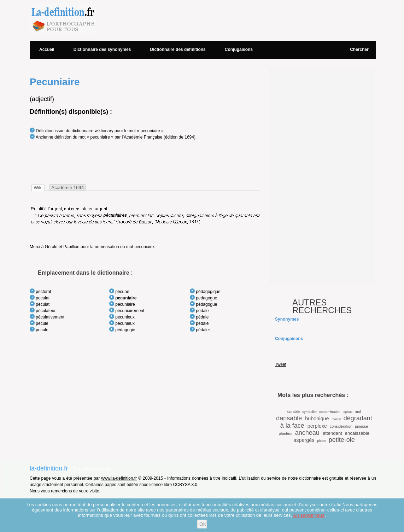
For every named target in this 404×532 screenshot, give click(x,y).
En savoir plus (309, 515)
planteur (286, 433)
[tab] (38, 188)
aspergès (304, 440)
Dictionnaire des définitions (178, 49)
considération (341, 426)
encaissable (357, 433)
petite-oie (342, 440)
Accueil (47, 49)
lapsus (347, 412)
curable (294, 411)
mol (358, 411)
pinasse (361, 426)
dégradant (358, 418)
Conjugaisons (239, 49)
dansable (289, 418)
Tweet (281, 364)
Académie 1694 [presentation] (68, 188)
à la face (292, 426)
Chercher (359, 49)
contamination (330, 412)
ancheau (307, 433)
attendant (332, 433)
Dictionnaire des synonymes (102, 49)
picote (322, 441)
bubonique (317, 419)
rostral (336, 419)
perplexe (317, 426)
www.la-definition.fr (119, 478)
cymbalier (309, 412)
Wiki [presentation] (38, 188)
